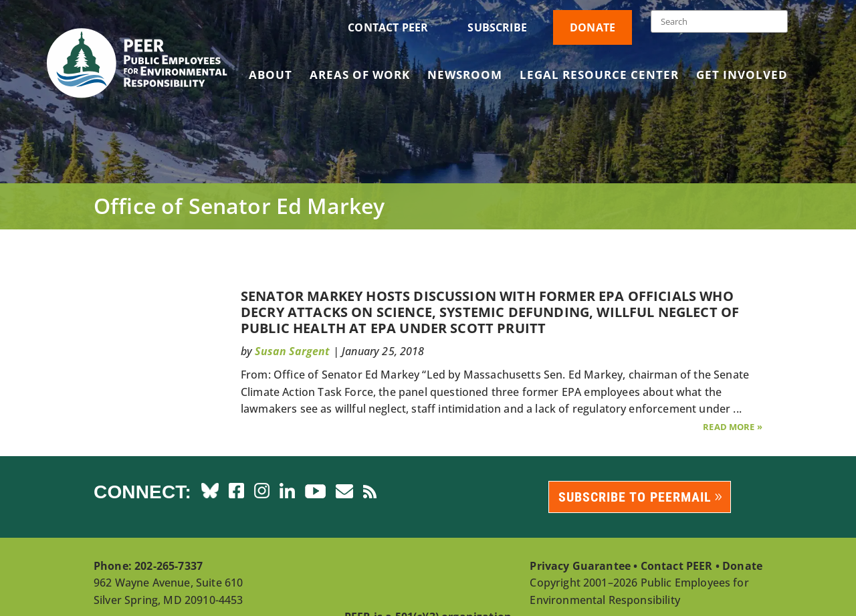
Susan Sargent (292, 351)
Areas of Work (360, 76)
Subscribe (497, 27)
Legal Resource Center (599, 76)
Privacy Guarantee (580, 566)
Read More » (733, 427)
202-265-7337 (169, 566)
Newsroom (465, 76)
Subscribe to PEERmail (635, 497)
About (271, 76)
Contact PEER (388, 27)
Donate (593, 27)
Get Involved (742, 76)
